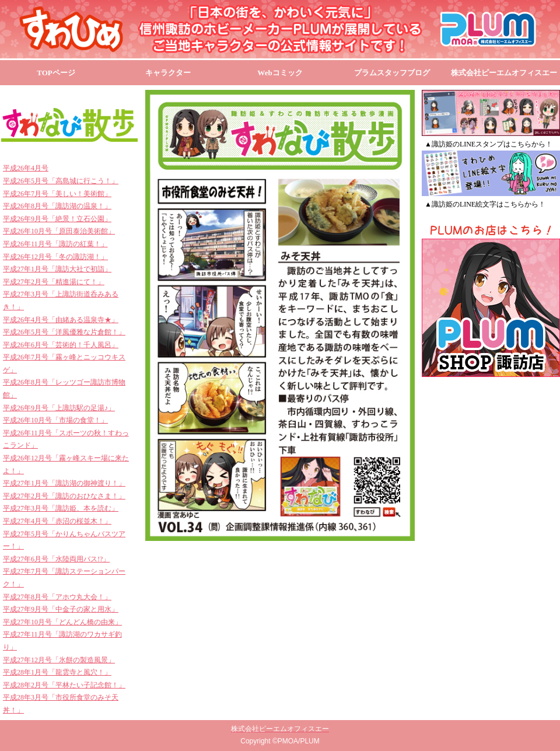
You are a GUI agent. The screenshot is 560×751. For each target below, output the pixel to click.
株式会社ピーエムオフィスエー (504, 73)
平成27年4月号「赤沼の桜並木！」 (57, 521)
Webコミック (280, 73)
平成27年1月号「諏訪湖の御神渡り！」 (64, 483)
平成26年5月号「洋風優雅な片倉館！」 (64, 332)
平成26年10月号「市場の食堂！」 (55, 420)
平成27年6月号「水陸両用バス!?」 (56, 559)
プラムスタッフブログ (392, 73)
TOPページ (56, 73)
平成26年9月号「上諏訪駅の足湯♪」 (59, 408)
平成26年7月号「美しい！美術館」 (57, 194)
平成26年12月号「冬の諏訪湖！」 (55, 257)
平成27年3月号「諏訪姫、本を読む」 (61, 508)
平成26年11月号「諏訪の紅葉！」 (55, 244)
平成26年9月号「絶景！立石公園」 (57, 219)
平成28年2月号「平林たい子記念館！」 (64, 685)
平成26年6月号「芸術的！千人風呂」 (61, 345)
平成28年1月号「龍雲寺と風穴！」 (57, 672)
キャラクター (168, 73)
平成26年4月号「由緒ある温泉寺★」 (61, 320)
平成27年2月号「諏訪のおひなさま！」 (64, 496)
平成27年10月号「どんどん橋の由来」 (62, 622)
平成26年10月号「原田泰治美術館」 (59, 231)
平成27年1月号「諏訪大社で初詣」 (57, 269)
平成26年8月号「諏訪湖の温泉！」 (57, 206)
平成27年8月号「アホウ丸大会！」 (57, 597)
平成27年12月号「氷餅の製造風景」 (59, 660)
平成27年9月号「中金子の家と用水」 (61, 609)
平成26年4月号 (26, 168)
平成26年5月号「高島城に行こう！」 (61, 181)
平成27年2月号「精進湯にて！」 (54, 282)
